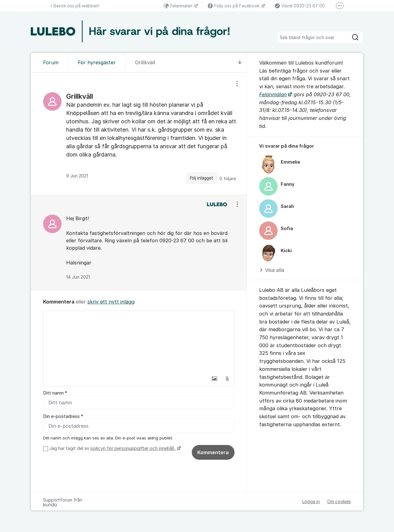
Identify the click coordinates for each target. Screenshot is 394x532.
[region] (139, 133)
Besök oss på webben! (75, 6)
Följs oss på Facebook (234, 6)
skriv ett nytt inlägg (111, 302)
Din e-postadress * (63, 416)
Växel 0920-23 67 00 (300, 6)
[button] (214, 379)
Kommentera (213, 452)
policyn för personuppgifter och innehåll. (133, 448)
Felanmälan (179, 6)
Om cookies (339, 501)
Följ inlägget (202, 178)
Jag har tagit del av (114, 448)
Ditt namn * (55, 393)
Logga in (311, 501)
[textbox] (139, 342)
